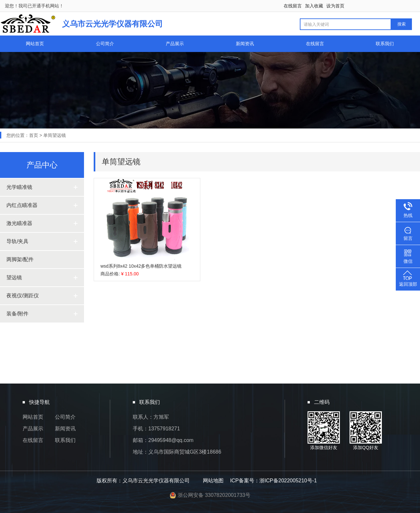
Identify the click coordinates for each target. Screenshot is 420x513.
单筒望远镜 (55, 135)
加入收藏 (314, 6)
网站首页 (35, 44)
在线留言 (293, 6)
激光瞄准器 (19, 223)
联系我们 (385, 44)
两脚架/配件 (20, 259)
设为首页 (335, 6)
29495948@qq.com (171, 440)
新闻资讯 (245, 44)
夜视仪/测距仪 (23, 296)
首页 (34, 135)
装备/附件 (17, 314)
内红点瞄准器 (22, 205)
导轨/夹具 (17, 241)
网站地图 (213, 481)
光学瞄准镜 (19, 187)
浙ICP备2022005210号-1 (288, 481)
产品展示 (175, 44)
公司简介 (105, 44)
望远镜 (14, 277)
